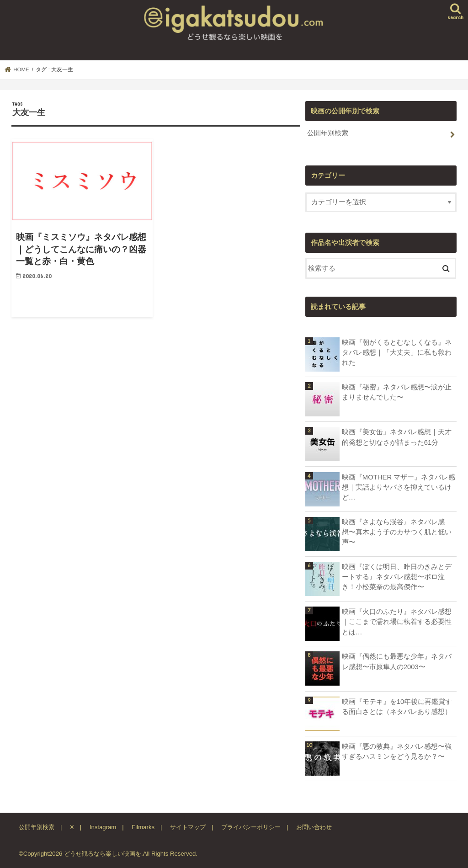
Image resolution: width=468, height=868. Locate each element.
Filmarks (143, 827)
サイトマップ (188, 827)
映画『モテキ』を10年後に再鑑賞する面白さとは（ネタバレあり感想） (397, 707)
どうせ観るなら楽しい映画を (103, 854)
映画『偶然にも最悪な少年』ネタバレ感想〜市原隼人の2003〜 (397, 661)
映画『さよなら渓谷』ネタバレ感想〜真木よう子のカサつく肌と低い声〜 (397, 532)
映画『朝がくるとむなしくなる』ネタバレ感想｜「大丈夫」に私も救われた (397, 352)
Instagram (103, 827)
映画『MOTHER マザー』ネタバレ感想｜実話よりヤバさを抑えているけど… (399, 487)
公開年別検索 (328, 133)
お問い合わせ (314, 827)
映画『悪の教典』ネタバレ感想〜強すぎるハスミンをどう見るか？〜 (397, 751)
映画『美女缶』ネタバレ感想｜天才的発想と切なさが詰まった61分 (397, 437)
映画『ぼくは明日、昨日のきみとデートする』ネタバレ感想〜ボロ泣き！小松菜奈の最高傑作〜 (397, 577)
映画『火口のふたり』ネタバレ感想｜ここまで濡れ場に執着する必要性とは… (397, 622)
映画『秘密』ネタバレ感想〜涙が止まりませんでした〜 (397, 392)
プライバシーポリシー (251, 827)
